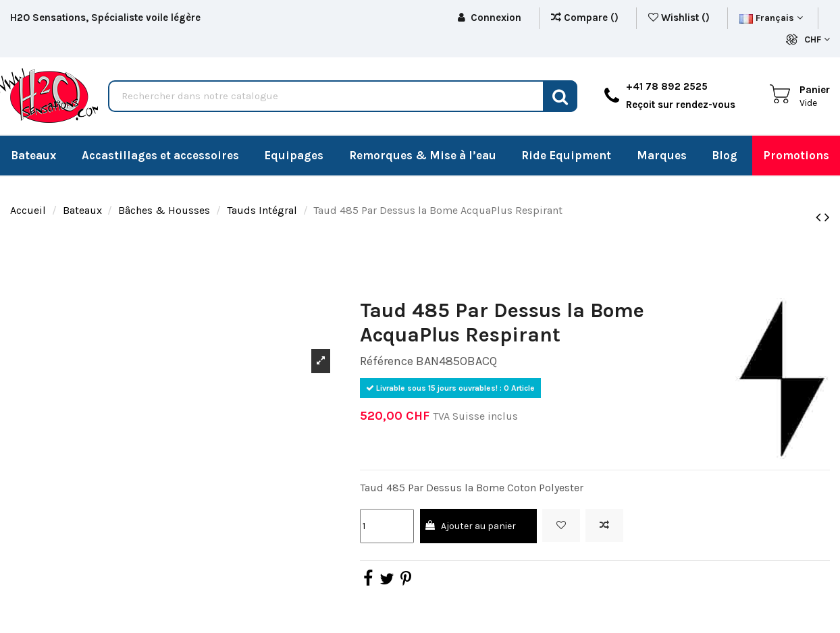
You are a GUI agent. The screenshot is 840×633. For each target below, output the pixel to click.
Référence (387, 361)
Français (771, 18)
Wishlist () (680, 18)
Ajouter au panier (470, 526)
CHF (817, 39)
